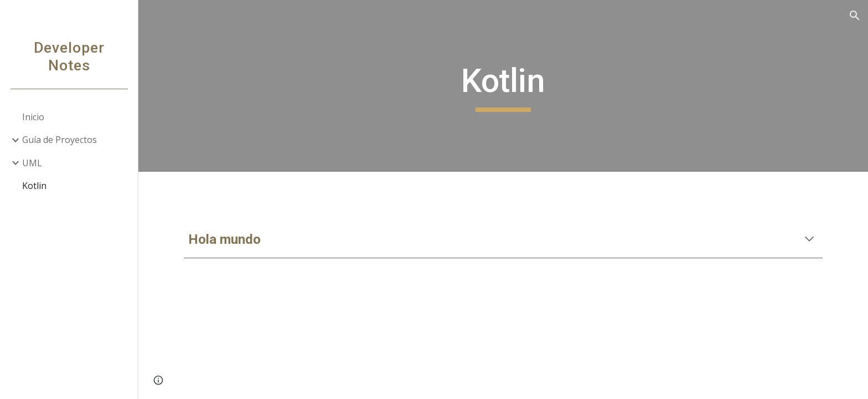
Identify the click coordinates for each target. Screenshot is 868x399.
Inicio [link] (33, 117)
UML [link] (32, 163)
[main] (503, 86)
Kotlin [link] (34, 186)
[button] (855, 16)
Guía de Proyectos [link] (60, 140)
